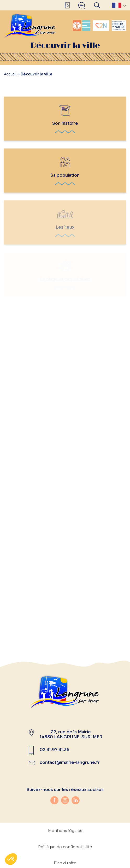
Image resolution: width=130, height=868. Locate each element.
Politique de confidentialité (65, 847)
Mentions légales (65, 831)
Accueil (10, 74)
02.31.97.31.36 (55, 750)
